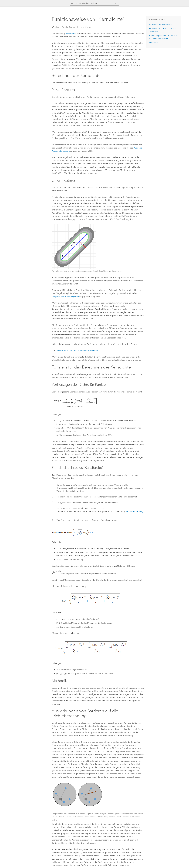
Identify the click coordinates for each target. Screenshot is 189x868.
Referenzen (154, 43)
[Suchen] (116, 3)
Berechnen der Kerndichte (160, 25)
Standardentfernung (134, 511)
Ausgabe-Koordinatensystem (65, 297)
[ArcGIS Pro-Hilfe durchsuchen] (92, 3)
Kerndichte (71, 34)
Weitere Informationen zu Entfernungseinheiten (77, 350)
